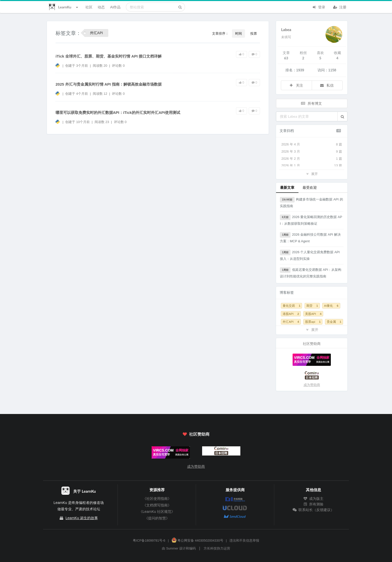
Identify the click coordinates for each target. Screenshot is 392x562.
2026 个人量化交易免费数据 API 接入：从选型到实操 (310, 255)
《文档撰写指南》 (157, 505)
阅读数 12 (101, 94)
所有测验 (313, 504)
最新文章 (287, 187)
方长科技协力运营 (217, 548)
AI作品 (115, 7)
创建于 (77, 66)
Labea (286, 30)
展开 (312, 174)
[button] (342, 116)
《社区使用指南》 (157, 499)
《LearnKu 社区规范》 (157, 512)
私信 (327, 85)
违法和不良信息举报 (244, 541)
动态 (101, 7)
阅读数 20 (101, 66)
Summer (172, 548)
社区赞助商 (196, 434)
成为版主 (313, 499)
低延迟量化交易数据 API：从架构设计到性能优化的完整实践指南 (311, 273)
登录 (319, 7)
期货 (312, 306)
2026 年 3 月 (312, 152)
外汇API (291, 322)
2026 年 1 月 (312, 166)
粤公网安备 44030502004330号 (197, 541)
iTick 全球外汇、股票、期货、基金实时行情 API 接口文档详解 (109, 56)
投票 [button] (254, 33)
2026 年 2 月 (312, 159)
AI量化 (331, 306)
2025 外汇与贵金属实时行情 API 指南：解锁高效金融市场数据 (109, 84)
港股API (291, 314)
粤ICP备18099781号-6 (149, 541)
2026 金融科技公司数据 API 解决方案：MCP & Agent (310, 238)
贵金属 (334, 322)
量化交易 (291, 306)
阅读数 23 (102, 122)
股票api (313, 322)
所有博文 (311, 103)
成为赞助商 (312, 385)
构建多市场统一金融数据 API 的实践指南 (311, 202)
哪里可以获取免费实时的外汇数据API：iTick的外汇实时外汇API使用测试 (118, 112)
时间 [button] (239, 33)
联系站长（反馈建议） (313, 510)
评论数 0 (118, 66)
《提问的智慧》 (157, 518)
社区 (89, 7)
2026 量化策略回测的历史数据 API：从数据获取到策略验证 (311, 220)
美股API (313, 314)
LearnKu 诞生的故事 (82, 518)
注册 (340, 7)
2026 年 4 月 (312, 144)
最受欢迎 (310, 187)
